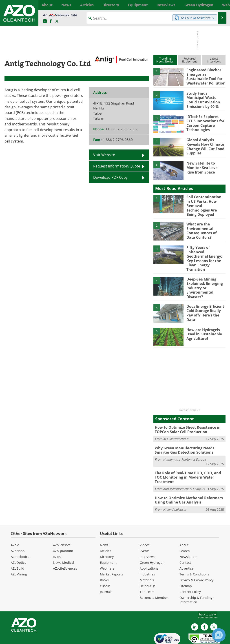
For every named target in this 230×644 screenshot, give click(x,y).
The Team (147, 572)
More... (221, 5)
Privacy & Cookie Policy (196, 561)
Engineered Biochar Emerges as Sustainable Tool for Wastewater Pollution (205, 76)
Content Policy (190, 572)
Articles (106, 531)
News (104, 526)
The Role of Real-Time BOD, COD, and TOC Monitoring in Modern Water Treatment (190, 461)
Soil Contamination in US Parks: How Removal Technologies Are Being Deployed (205, 203)
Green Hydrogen (152, 543)
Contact (185, 543)
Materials (147, 561)
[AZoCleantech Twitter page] (57, 21)
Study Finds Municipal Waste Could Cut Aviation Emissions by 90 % (205, 99)
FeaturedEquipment (190, 60)
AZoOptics (18, 543)
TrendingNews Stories (165, 60)
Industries (147, 555)
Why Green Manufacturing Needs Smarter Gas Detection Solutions (183, 437)
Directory (107, 537)
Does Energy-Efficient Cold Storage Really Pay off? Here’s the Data (204, 301)
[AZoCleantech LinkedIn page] (45, 21)
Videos (145, 526)
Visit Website (104, 155)
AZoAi (57, 537)
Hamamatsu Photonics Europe (185, 446)
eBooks (105, 567)
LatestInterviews (214, 60)
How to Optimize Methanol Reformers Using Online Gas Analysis (187, 481)
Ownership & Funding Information (196, 580)
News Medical (64, 543)
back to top (208, 595)
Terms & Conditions (194, 555)
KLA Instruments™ (176, 426)
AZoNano (18, 531)
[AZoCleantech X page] (214, 608)
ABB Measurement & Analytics (184, 470)
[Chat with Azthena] (219, 635)
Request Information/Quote (117, 166)
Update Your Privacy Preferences (39, 638)
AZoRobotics (20, 537)
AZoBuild (18, 549)
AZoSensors (62, 526)
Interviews (147, 537)
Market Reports (112, 555)
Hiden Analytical (175, 490)
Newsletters (188, 537)
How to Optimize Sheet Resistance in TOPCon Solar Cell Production (186, 417)
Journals (106, 572)
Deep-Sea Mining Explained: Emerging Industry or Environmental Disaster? (204, 277)
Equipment (108, 543)
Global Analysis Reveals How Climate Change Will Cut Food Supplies (205, 146)
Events (145, 531)
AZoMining (19, 555)
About (184, 526)
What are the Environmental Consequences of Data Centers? (205, 226)
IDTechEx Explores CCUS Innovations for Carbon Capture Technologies (204, 123)
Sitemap (186, 567)
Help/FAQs (148, 567)
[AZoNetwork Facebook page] (51, 21)
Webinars (107, 549)
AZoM (15, 526)
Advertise (187, 549)
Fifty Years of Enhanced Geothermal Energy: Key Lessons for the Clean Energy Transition (206, 252)
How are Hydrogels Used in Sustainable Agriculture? (203, 322)
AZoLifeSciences (65, 549)
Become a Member (154, 578)
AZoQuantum (63, 531)
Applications (149, 549)
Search (185, 531)
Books (104, 561)
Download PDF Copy (110, 177)
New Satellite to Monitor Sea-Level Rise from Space (206, 167)
